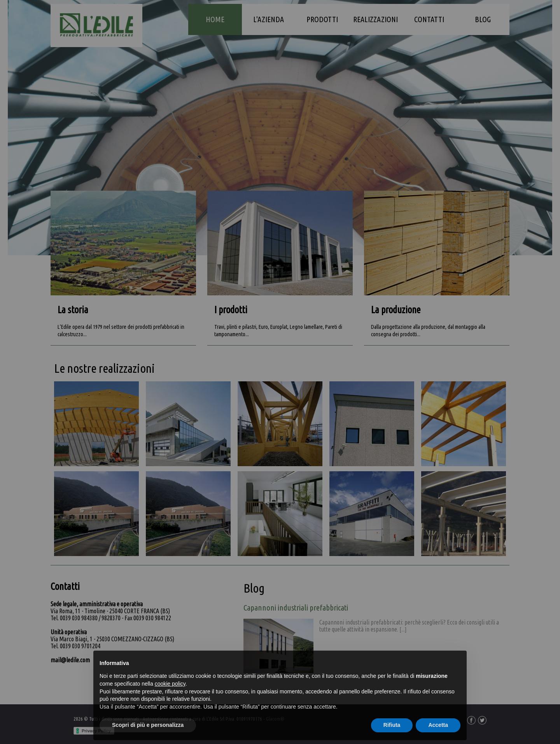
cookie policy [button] (170, 699)
